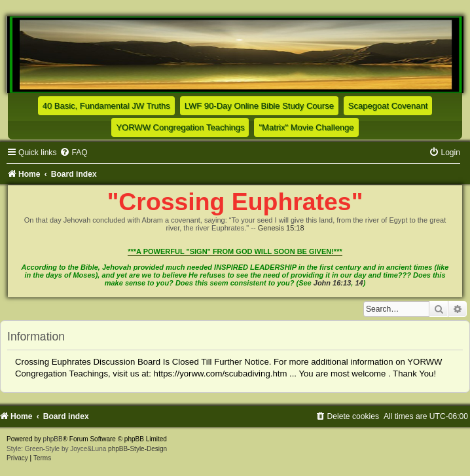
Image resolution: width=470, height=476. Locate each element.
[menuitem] (73, 153)
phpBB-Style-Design (137, 449)
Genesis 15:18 (281, 228)
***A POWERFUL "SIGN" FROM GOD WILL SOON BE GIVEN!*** (235, 251)
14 (359, 283)
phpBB (53, 439)
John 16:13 (332, 283)
